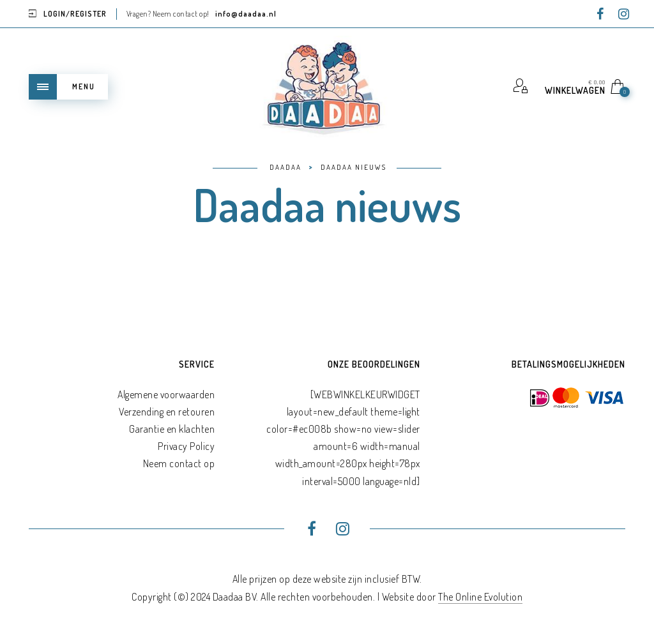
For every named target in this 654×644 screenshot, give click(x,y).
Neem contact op (179, 463)
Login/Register (75, 14)
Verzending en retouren (167, 412)
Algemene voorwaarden (166, 394)
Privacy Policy (186, 446)
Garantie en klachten (172, 429)
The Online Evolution (480, 597)
